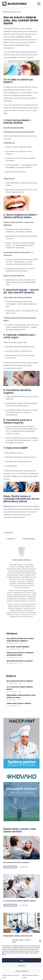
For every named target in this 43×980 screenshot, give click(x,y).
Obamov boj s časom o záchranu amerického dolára (20, 654)
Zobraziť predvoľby (21, 971)
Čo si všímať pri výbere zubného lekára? (20, 901)
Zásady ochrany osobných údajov (30, 976)
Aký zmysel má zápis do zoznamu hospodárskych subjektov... (20, 640)
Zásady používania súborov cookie (11, 976)
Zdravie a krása (10, 867)
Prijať (21, 960)
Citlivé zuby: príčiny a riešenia (19, 703)
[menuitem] (38, 4)
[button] (40, 941)
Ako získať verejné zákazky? (18, 647)
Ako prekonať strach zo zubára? (20, 661)
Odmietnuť (22, 966)
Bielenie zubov (9, 506)
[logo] (16, 4)
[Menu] (38, 4)
